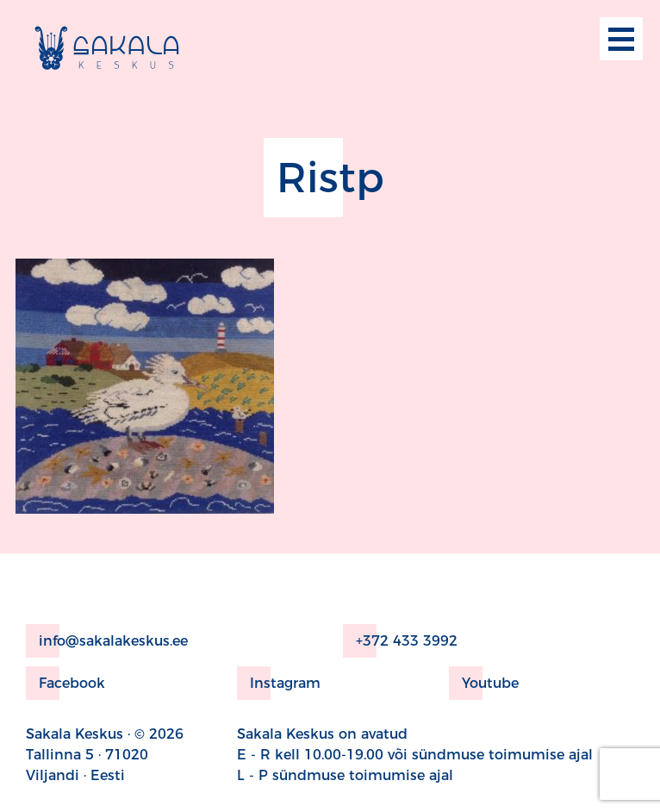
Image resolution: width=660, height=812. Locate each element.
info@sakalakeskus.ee (107, 641)
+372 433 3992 (400, 641)
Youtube (484, 683)
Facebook (65, 683)
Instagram (279, 683)
